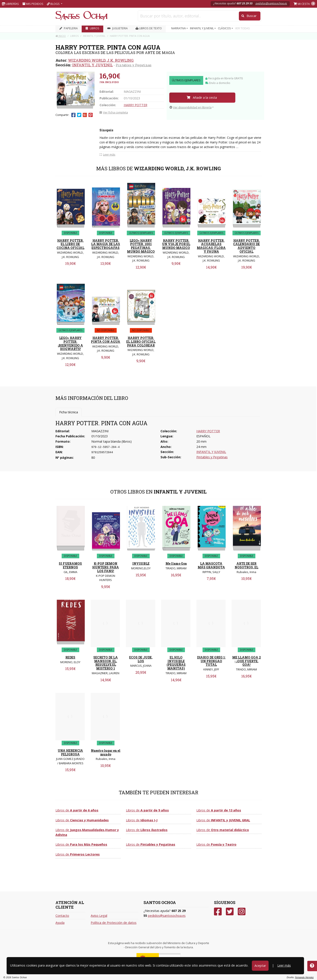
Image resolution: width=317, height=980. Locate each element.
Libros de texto (149, 28)
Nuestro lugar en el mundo (106, 752)
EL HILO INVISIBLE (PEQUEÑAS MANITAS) (176, 663)
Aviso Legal (99, 916)
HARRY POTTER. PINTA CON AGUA (106, 340)
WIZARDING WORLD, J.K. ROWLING (101, 60)
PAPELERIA (69, 28)
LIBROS (92, 28)
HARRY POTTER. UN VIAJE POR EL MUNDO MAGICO (176, 244)
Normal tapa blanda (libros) (112, 441)
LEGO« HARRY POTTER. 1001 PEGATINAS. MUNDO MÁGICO (141, 246)
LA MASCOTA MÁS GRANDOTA (211, 565)
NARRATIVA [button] (179, 28)
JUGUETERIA (117, 28)
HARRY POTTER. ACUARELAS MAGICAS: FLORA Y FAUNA (211, 246)
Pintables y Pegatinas (134, 65)
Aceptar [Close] (260, 966)
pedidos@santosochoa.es (271, 3)
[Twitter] (230, 912)
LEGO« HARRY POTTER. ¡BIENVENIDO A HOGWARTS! (70, 343)
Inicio (61, 36)
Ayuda (60, 923)
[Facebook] (218, 912)
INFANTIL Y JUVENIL (92, 65)
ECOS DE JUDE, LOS (141, 659)
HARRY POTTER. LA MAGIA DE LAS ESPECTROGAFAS (106, 244)
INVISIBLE (141, 563)
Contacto (62, 916)
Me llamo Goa (176, 563)
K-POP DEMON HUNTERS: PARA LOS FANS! (106, 567)
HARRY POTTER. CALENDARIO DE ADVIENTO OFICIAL (246, 246)
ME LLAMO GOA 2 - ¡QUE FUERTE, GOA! (247, 661)
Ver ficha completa (114, 112)
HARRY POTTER (135, 105)
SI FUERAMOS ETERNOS (70, 565)
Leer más (284, 965)
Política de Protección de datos (114, 923)
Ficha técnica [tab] (69, 412)
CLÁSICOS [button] (225, 28)
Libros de (77, 810)
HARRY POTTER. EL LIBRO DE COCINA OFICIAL (70, 244)
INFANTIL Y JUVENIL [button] (202, 28)
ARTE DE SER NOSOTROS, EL (246, 565)
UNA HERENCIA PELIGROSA (70, 752)
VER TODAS (242, 28)
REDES (70, 657)
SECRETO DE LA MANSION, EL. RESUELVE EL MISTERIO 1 (106, 663)
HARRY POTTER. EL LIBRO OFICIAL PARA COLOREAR (141, 342)
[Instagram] (242, 912)
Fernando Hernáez (304, 977)
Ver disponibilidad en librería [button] (191, 107)
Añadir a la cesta (202, 97)
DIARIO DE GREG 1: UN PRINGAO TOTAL (211, 661)
